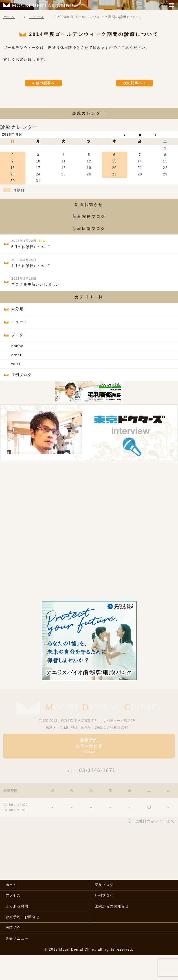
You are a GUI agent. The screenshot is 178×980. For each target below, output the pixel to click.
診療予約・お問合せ (23, 917)
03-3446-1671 (92, 770)
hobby (17, 346)
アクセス (13, 896)
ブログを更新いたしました (36, 282)
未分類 (17, 309)
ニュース (19, 322)
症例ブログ (21, 375)
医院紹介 (13, 928)
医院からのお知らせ (112, 906)
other (17, 355)
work (16, 364)
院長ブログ (104, 885)
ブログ (17, 335)
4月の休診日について (31, 263)
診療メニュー (17, 938)
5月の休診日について (31, 244)
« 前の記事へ (43, 83)
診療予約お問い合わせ (89, 746)
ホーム (11, 885)
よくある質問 (17, 906)
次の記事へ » (135, 83)
